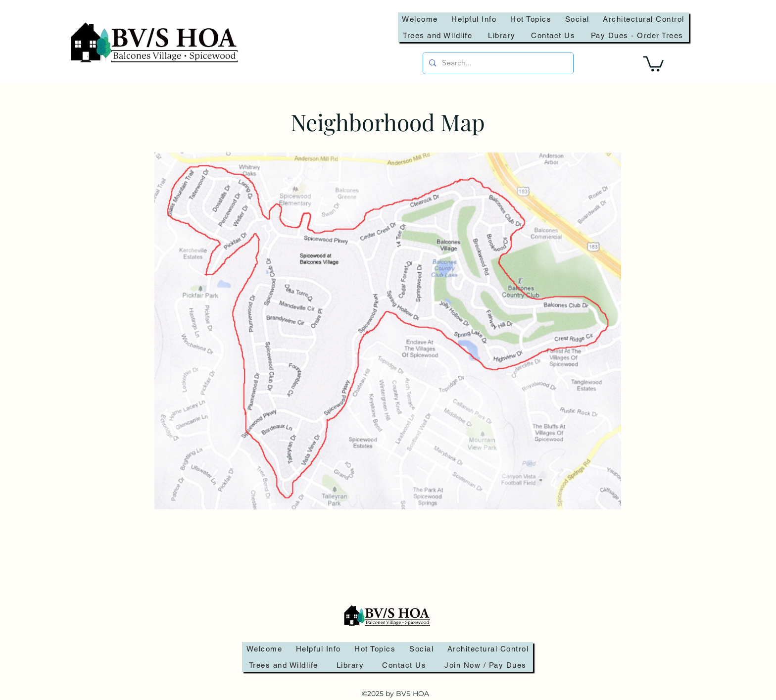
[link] (654, 63)
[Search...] (497, 63)
